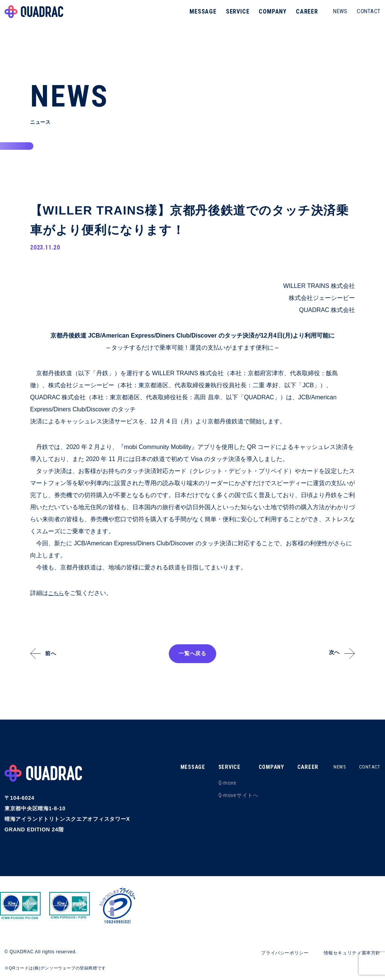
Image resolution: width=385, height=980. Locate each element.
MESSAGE (200, 17)
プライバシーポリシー (272, 953)
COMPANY (270, 17)
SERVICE (235, 17)
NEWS (337, 17)
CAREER (304, 17)
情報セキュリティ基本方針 (347, 953)
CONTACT (366, 17)
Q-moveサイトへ (231, 796)
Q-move (220, 783)
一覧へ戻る (192, 654)
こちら (57, 593)
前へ (55, 654)
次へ (330, 653)
